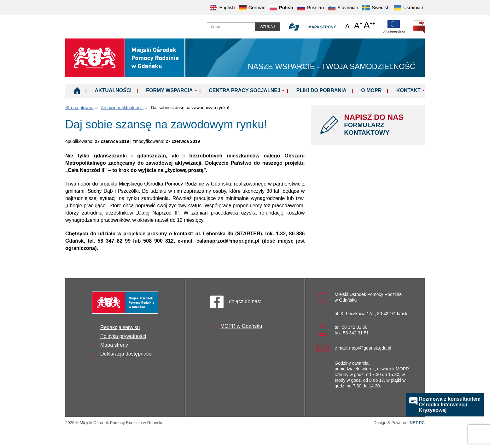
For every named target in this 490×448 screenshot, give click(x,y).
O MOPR (371, 90)
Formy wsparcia (169, 90)
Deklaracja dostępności (126, 354)
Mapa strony (322, 27)
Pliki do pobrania (321, 90)
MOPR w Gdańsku (241, 326)
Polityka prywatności (123, 336)
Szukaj (267, 27)
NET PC (417, 423)
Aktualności (113, 90)
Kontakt (408, 90)
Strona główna (79, 108)
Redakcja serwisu (120, 327)
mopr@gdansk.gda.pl (370, 348)
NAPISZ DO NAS (380, 125)
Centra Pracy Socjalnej (245, 90)
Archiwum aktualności (122, 108)
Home (77, 90)
